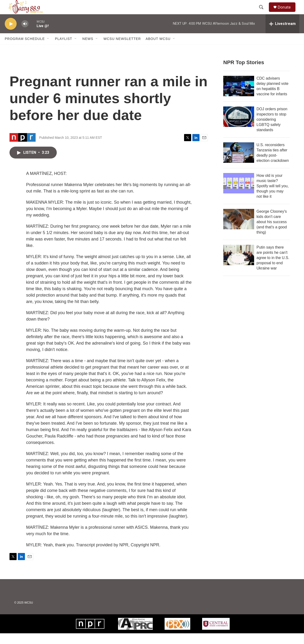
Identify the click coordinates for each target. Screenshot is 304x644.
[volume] (25, 35)
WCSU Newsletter (122, 49)
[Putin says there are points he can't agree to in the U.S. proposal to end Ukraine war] (239, 266)
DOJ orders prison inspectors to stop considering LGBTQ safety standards (272, 130)
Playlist (63, 49)
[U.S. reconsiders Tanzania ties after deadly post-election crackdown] (239, 163)
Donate (287, 12)
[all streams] (282, 34)
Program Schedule (25, 49)
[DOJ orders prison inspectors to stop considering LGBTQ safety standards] (239, 127)
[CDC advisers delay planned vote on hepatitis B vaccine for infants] (239, 97)
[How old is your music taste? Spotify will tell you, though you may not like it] (239, 194)
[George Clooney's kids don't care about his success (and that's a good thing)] (239, 230)
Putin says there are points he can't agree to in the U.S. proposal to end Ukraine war (273, 268)
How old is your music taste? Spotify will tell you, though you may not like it (273, 197)
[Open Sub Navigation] (48, 49)
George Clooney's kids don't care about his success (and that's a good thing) (272, 233)
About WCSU (158, 49)
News (88, 49)
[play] (11, 35)
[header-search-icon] (263, 13)
